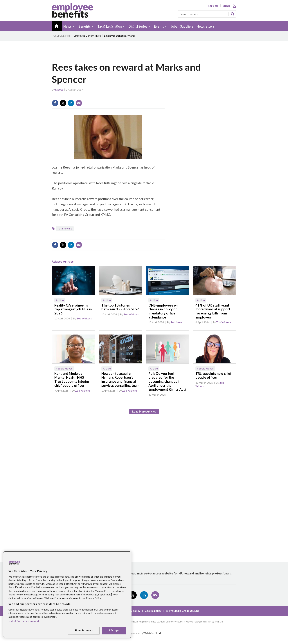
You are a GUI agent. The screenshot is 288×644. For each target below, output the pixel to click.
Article (60, 300)
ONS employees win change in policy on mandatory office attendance (164, 311)
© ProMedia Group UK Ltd (182, 611)
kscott (59, 90)
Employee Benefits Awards (120, 36)
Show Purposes (84, 630)
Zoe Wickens (84, 318)
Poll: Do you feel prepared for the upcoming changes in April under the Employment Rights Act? (167, 381)
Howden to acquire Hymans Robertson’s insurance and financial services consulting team (120, 379)
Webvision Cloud (152, 633)
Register (213, 6)
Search (233, 14)
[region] (67, 595)
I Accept (114, 630)
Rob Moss (177, 322)
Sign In (227, 6)
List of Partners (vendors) (24, 621)
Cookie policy (153, 611)
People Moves (64, 368)
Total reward (65, 228)
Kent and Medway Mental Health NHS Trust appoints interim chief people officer (72, 379)
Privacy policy (132, 611)
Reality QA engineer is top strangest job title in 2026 (73, 309)
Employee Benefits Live (87, 36)
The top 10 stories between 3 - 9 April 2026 (120, 307)
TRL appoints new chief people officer (213, 376)
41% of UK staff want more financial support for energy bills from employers (213, 311)
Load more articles (144, 412)
